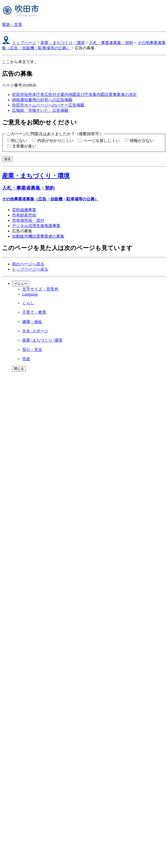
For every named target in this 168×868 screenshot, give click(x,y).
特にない (19, 141)
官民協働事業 (24, 210)
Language (30, 294)
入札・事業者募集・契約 (111, 43)
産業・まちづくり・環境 (63, 43)
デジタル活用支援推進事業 (36, 226)
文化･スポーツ (35, 331)
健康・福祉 (32, 322)
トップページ (24, 43)
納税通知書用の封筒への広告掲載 (42, 100)
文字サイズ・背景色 (40, 289)
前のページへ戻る (28, 264)
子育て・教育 (34, 312)
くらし (28, 303)
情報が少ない (142, 141)
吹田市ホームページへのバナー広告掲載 (48, 105)
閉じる (19, 369)
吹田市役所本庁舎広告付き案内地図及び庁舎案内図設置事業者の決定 (74, 95)
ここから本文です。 (20, 62)
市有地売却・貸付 (28, 220)
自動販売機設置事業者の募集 (38, 236)
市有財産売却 (24, 215)
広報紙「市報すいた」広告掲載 (40, 110)
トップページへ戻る (30, 269)
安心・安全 (32, 350)
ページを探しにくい (102, 141)
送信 (7, 159)
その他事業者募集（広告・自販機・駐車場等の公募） (50, 199)
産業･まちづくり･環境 (42, 340)
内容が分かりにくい (55, 141)
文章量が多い (24, 146)
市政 (26, 359)
